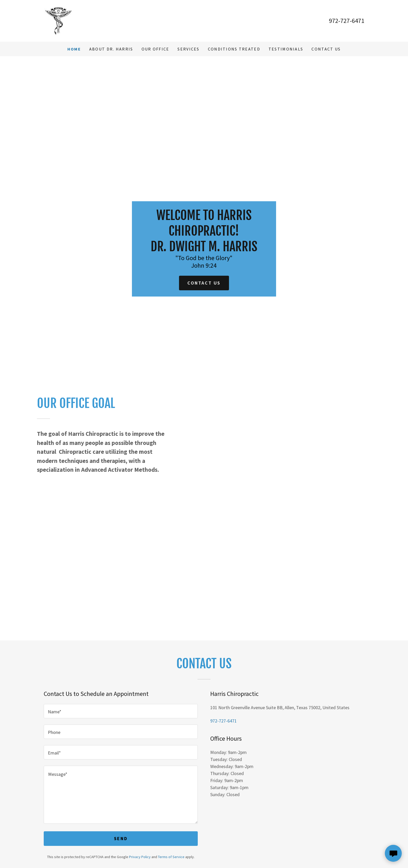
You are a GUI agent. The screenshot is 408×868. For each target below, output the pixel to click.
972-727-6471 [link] (347, 21)
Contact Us (204, 283)
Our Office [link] (155, 49)
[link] (58, 20)
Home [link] (74, 49)
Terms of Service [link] (171, 857)
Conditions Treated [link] (234, 49)
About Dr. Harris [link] (111, 49)
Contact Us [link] (326, 49)
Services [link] (188, 49)
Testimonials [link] (286, 49)
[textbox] (121, 711)
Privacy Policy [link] (140, 857)
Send (121, 838)
